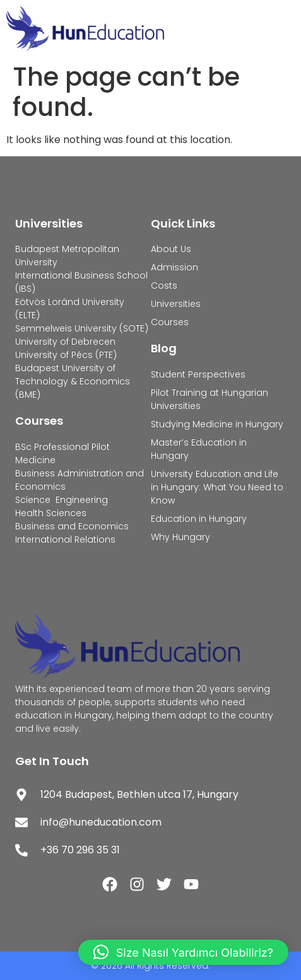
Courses (39, 421)
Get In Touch (52, 761)
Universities (49, 223)
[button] (183, 952)
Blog (164, 348)
